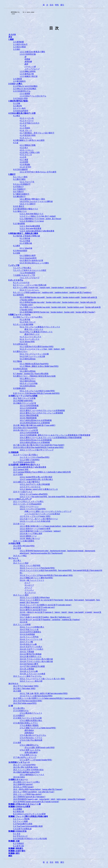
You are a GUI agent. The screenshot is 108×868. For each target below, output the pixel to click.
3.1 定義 (17, 104)
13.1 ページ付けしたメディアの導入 (28, 502)
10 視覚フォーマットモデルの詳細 (23, 396)
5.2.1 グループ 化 (27, 182)
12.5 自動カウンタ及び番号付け (27, 483)
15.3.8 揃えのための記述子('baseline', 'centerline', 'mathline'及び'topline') (50, 620)
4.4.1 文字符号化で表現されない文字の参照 (38, 173)
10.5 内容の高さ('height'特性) (25, 428)
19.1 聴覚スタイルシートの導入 (27, 783)
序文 (10, 38)
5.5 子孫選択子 (19, 190)
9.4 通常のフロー (20, 352)
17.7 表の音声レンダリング (25, 758)
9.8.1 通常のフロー (28, 379)
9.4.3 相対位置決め (28, 360)
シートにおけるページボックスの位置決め (42, 515)
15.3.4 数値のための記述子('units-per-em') (37, 608)
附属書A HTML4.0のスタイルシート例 (25, 805)
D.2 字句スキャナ (20, 837)
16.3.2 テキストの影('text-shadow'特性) (36, 697)
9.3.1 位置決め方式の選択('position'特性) (37, 347)
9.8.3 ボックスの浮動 (29, 384)
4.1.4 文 (23, 126)
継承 (26, 65)
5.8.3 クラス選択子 (28, 205)
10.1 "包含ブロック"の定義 (24, 399)
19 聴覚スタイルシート (18, 780)
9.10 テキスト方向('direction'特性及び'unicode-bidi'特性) (36, 394)
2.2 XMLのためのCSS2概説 (25, 89)
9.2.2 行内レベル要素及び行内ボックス (36, 332)
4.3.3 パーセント (27, 151)
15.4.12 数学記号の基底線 (31, 655)
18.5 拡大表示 (19, 778)
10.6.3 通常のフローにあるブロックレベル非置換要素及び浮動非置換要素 (51, 438)
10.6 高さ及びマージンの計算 (26, 431)
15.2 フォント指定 (21, 564)
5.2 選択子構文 (19, 180)
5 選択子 (12, 175)
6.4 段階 (17, 254)
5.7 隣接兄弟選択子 (21, 195)
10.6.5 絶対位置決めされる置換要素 (35, 443)
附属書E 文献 (14, 842)
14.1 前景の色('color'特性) (24, 547)
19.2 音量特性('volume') (23, 785)
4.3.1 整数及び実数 (28, 146)
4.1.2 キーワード (27, 121)
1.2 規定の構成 (19, 47)
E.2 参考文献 (19, 847)
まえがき (12, 35)
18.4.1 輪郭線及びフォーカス (32, 775)
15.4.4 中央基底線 (27, 635)
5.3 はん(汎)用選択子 (22, 185)
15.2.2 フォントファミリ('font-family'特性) (37, 569)
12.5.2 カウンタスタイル (30, 487)
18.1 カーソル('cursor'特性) (24, 765)
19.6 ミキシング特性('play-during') (27, 795)
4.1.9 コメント (26, 139)
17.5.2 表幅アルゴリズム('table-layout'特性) (38, 729)
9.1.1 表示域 (25, 320)
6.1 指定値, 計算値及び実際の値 (27, 237)
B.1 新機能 (18, 810)
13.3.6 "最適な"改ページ (30, 539)
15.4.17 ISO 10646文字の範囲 (32, 667)
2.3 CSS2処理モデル (22, 92)
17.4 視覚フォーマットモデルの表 (27, 719)
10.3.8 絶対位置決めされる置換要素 (35, 424)
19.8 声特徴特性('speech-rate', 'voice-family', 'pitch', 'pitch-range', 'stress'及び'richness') (49, 800)
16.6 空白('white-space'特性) (25, 704)
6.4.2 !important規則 (28, 259)
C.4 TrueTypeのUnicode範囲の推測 (28, 827)
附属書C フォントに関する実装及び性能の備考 (28, 817)
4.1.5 (25, 129)
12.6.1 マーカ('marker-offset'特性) (34, 495)
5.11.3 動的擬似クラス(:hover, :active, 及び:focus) (40, 219)
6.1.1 (25, 239)
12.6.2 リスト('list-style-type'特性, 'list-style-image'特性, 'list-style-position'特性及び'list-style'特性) (60, 497)
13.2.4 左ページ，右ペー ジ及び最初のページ (39, 519)
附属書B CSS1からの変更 (19, 807)
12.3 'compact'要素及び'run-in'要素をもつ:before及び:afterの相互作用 (42, 473)
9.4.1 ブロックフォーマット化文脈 (34, 355)
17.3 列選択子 (19, 716)
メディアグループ (32, 70)
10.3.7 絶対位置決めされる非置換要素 (36, 421)
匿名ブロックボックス (34, 330)
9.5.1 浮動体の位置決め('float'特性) (34, 364)
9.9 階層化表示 (19, 389)
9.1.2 (28, 323)
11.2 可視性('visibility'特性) (24, 463)
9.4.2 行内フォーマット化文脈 (32, 357)
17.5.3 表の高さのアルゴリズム (33, 736)
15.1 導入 (17, 561)
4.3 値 (16, 143)
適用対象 (28, 62)
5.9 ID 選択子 (19, 207)
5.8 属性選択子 (19, 197)
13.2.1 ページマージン (29, 507)
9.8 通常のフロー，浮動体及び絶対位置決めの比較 (34, 377)
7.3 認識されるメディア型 (24, 276)
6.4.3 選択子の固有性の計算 (31, 261)
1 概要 (11, 40)
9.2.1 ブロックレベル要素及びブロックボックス (40, 328)
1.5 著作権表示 (19, 82)
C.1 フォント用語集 (21, 820)
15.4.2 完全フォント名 (29, 630)
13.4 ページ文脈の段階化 (24, 542)
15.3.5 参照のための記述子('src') (33, 610)
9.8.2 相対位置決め (28, 382)
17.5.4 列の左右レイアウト (31, 738)
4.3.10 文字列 (25, 168)
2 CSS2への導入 (15, 84)
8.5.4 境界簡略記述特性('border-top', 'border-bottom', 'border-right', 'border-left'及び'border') (57, 313)
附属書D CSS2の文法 (17, 832)
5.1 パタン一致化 (20, 178)
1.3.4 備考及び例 (27, 75)
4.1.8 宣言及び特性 (28, 136)
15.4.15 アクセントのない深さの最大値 (36, 662)
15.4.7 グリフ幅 (26, 642)
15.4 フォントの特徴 (22, 625)
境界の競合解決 (31, 753)
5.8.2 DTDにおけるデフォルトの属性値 (36, 202)
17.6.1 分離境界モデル (29, 746)
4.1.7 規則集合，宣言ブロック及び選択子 (37, 134)
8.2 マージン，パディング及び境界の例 (30, 286)
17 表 (11, 706)
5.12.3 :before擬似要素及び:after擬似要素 (37, 232)
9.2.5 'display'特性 (27, 342)
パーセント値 (30, 67)
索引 (62, 5)
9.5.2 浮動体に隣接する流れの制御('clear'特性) (39, 367)
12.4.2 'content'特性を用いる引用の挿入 (36, 480)
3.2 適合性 (18, 107)
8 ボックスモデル (16, 281)
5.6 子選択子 (18, 192)
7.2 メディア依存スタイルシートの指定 (30, 271)
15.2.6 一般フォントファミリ (32, 581)
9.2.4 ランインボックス (30, 340)
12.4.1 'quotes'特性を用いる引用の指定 (36, 478)
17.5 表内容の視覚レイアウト (26, 724)
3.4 (21, 111)
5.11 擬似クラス (20, 212)
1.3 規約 (17, 50)
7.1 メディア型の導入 (22, 269)
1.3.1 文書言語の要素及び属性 (32, 52)
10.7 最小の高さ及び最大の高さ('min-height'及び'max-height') (39, 446)
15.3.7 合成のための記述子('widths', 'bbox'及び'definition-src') (45, 618)
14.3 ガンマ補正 (20, 556)
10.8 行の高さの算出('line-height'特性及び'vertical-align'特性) (38, 448)
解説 (10, 856)
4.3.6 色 (23, 158)
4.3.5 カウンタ (26, 155)
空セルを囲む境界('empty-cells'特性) (40, 748)
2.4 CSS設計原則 (20, 99)
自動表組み (29, 733)
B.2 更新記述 (19, 812)
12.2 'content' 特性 (21, 470)
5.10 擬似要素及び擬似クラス (26, 210)
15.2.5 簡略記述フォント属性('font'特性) (36, 578)
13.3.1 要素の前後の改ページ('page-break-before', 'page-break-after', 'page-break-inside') (57, 527)
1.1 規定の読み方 (20, 45)
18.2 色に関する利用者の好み (26, 768)
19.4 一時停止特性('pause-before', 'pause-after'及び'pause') (38, 790)
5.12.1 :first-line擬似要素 (30, 227)
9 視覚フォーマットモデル (20, 315)
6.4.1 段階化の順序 (28, 256)
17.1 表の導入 (19, 709)
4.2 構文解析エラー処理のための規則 (29, 141)
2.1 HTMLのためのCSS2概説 (25, 87)
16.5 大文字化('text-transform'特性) (28, 701)
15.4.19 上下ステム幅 (29, 672)
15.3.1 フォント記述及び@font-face (35, 598)
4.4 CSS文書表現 (20, 170)
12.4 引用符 (18, 475)
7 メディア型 (14, 266)
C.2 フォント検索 (20, 822)
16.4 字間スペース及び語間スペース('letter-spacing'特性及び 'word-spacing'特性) (47, 699)
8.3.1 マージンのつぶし (30, 291)
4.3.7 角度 (24, 160)
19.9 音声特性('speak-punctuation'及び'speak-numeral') (36, 802)
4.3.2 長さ (24, 148)
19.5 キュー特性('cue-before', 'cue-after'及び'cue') (34, 793)
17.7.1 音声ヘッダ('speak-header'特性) (36, 761)
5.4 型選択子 (18, 187)
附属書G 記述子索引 (17, 852)
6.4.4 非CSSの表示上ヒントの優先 (34, 264)
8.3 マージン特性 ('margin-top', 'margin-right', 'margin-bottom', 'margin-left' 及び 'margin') (50, 288)
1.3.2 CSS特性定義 (28, 55)
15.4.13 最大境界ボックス (31, 657)
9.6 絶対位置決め (20, 369)
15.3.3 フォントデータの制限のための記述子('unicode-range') (45, 606)
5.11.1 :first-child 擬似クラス (32, 214)
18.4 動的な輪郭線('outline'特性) (27, 773)
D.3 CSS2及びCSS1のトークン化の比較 (30, 839)
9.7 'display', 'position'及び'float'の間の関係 (31, 374)
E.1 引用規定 (19, 844)
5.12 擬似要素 (19, 224)
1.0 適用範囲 (18, 43)
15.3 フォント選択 (21, 596)
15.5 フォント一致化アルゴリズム (27, 677)
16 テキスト (13, 684)
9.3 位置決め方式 (20, 345)
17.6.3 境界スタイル (28, 756)
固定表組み (29, 731)
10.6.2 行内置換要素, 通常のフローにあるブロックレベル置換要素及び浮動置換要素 (55, 436)
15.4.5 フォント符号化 (29, 638)
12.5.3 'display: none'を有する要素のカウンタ (39, 490)
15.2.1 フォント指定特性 (30, 566)
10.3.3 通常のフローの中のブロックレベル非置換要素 (42, 411)
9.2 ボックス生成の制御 (23, 325)
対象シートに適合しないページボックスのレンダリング (48, 512)
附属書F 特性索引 (16, 849)
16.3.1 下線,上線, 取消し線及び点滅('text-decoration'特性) (44, 694)
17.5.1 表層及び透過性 (29, 726)
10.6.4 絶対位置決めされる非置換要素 (36, 441)
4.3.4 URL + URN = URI (30, 153)
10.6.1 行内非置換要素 (29, 433)
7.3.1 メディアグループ (30, 278)
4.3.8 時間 (24, 163)
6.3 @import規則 (20, 251)
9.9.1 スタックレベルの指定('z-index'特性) (37, 392)
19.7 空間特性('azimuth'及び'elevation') (29, 797)
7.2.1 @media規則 (27, 273)
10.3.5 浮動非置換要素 (29, 416)
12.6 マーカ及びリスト (23, 492)
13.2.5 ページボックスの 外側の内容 (35, 522)
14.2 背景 (17, 549)
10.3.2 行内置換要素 (28, 409)
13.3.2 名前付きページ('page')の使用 (35, 529)
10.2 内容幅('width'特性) (23, 401)
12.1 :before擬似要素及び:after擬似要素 (30, 468)
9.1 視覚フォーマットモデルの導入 (28, 318)
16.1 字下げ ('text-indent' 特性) (26, 687)
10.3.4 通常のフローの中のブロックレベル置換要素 (41, 414)
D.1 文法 (17, 834)
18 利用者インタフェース (19, 763)
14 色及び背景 (14, 544)
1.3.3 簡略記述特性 (28, 72)
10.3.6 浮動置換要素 (28, 419)
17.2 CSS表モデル (21, 711)
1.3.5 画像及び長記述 (29, 77)
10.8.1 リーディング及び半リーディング (37, 451)
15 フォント (13, 559)
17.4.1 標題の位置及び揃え (31, 721)
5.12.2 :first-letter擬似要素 (30, 229)
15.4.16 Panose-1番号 (29, 665)
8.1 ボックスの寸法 (21, 283)
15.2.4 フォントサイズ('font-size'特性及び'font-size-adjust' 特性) (46, 576)
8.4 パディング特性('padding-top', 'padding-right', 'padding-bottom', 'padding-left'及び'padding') (52, 293)
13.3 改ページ (19, 524)
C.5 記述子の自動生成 (22, 829)
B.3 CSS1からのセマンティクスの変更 (29, 815)
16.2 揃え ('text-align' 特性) (24, 689)
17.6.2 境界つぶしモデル (30, 751)
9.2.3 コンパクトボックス (30, 337)
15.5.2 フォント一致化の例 (31, 682)
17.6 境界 (17, 743)
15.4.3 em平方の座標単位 (30, 633)
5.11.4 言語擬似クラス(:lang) (32, 222)
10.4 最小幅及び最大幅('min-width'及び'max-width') (34, 426)
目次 (52, 5)
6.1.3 (26, 244)
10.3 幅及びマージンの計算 (25, 404)
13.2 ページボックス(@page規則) (27, 505)
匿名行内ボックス (32, 335)
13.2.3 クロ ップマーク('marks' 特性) (35, 517)
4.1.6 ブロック (26, 131)
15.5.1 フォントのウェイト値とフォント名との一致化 (42, 679)
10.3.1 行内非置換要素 (29, 406)
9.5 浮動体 (18, 362)
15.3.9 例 (24, 623)
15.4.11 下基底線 (27, 652)
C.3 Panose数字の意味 (23, 824)
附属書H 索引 (14, 854)
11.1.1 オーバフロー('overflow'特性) (35, 458)
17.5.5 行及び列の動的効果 (31, 741)
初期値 (27, 60)
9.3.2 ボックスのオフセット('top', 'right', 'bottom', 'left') (42, 350)
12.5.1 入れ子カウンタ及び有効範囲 (35, 485)
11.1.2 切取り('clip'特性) (30, 460)
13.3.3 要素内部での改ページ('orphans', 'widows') (40, 532)
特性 (57, 5)
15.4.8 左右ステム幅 (28, 645)
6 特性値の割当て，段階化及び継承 (23, 234)
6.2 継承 (17, 246)
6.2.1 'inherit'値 (26, 249)
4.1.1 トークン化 (27, 119)
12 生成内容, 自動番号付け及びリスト (24, 465)
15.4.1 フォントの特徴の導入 (32, 628)
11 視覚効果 (13, 453)
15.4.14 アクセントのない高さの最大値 (36, 660)
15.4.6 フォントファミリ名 (31, 640)
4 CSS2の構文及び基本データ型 (22, 114)
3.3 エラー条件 (19, 109)
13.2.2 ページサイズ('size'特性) (33, 510)
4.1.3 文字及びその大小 (30, 124)
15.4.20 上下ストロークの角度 (32, 674)
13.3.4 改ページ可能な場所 (31, 534)
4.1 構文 (17, 116)
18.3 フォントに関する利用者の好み (28, 770)
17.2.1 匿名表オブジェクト (31, 714)
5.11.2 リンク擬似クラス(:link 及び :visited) (38, 217)
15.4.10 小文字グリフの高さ (32, 650)
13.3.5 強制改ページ (28, 537)
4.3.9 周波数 (25, 165)
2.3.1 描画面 (25, 94)
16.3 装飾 (17, 692)
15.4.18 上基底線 (27, 670)
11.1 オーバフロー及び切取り (26, 455)
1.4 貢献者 (18, 79)
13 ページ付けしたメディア (20, 500)
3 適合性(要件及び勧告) (18, 102)
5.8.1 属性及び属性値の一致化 (32, 200)
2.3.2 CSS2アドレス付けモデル (33, 97)
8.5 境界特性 (18, 296)
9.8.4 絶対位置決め (28, 387)
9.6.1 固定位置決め (28, 372)
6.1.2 (25, 241)
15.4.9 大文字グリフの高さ (31, 647)
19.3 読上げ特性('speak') (23, 788)
